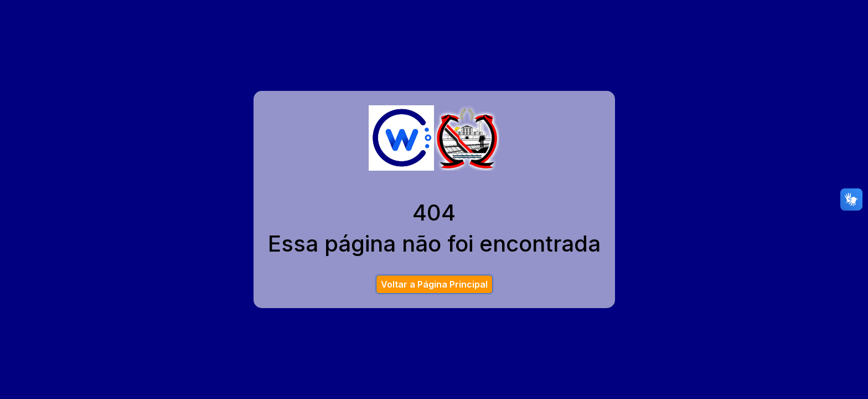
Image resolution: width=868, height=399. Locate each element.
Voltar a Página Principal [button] (434, 284)
